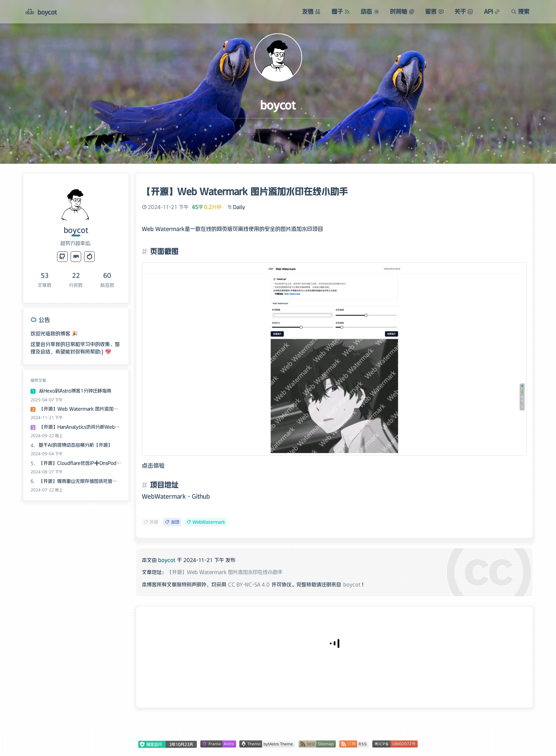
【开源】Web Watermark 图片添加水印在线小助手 (225, 572)
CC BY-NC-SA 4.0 (249, 584)
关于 (464, 11)
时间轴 (402, 11)
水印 (172, 522)
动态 (370, 11)
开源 (151, 522)
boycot (352, 584)
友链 (311, 11)
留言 (434, 11)
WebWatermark (206, 522)
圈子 (341, 11)
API (492, 11)
